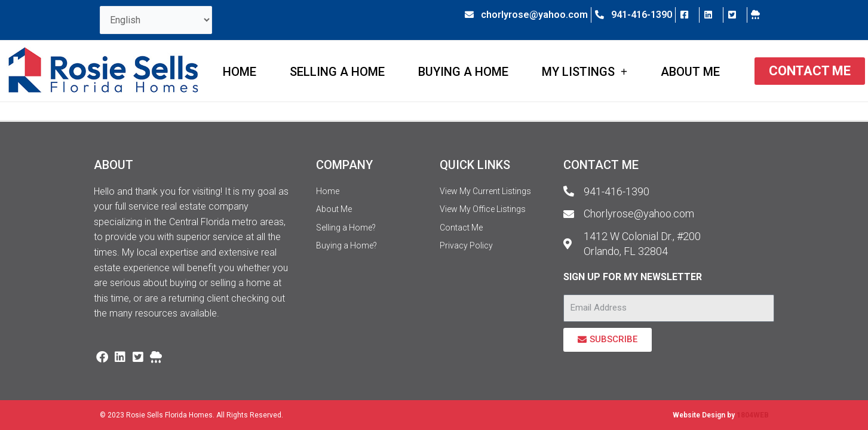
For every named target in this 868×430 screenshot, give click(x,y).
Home (240, 72)
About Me (690, 72)
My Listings (585, 72)
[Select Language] (156, 20)
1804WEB (753, 415)
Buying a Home (463, 72)
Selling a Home (337, 72)
